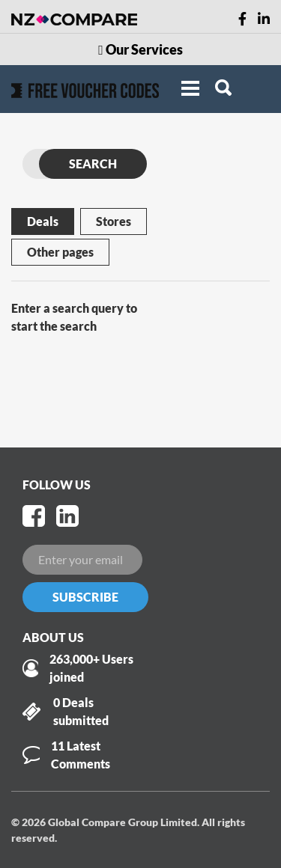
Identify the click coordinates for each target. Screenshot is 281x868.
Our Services (140, 49)
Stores (114, 221)
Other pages (60, 252)
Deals (43, 221)
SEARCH (93, 163)
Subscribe (85, 597)
